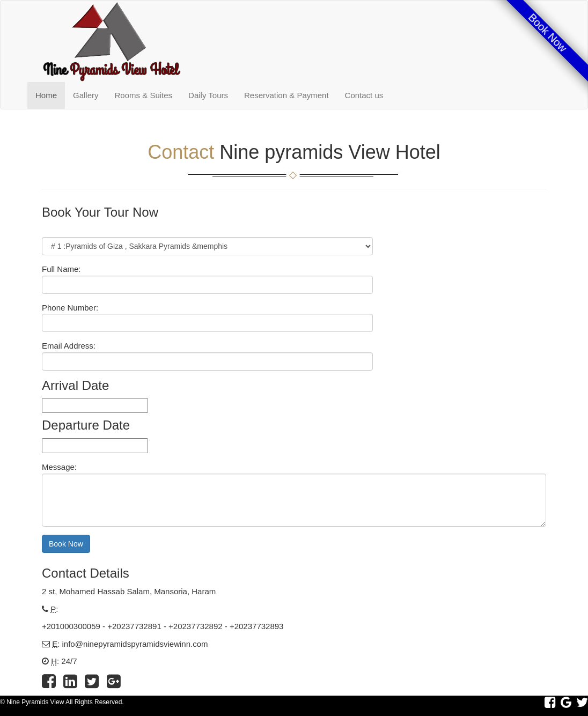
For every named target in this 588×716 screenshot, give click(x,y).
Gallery (86, 95)
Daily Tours (208, 95)
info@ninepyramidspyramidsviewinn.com (135, 644)
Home (46, 95)
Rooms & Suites (144, 95)
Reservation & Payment (286, 95)
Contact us (364, 95)
